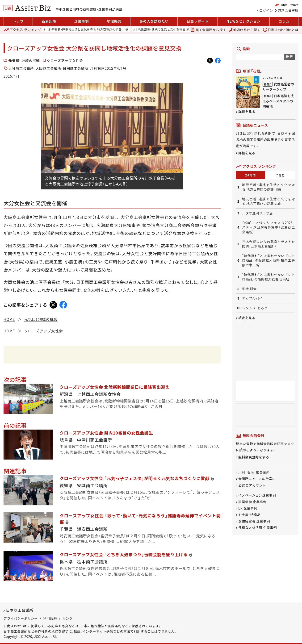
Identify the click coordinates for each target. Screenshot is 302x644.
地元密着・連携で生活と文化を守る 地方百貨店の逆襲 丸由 (178, 30)
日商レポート (198, 21)
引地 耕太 (249, 289)
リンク (67, 618)
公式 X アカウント (252, 485)
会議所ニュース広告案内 (257, 479)
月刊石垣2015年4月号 (108, 68)
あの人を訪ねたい (154, 21)
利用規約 (50, 618)
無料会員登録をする (254, 457)
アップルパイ (252, 298)
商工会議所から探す (208, 30)
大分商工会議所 (21, 68)
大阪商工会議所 (48, 68)
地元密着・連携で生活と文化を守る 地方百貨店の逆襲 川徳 (88, 30)
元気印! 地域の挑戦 (24, 61)
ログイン (266, 10)
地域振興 (114, 21)
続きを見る (247, 318)
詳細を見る (247, 112)
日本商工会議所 (20, 610)
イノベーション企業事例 (257, 495)
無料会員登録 (288, 10)
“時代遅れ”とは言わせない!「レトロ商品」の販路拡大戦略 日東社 (268, 277)
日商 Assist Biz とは (281, 30)
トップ (18, 21)
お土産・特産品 (250, 515)
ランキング (22, 30)
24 (251, 175)
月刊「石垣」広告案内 (254, 472)
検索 (290, 56)
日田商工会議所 (76, 68)
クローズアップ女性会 (65, 61)
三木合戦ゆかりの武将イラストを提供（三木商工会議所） (268, 244)
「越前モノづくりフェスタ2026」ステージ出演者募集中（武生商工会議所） (268, 227)
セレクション (243, 21)
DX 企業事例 (248, 508)
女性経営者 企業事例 (254, 521)
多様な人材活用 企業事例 (258, 528)
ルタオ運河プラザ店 (258, 213)
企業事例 (81, 21)
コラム (284, 21)
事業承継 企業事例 (252, 502)
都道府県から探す (245, 30)
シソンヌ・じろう (255, 308)
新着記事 (49, 21)
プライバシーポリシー (21, 618)
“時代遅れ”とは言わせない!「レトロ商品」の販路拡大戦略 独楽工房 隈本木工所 (268, 260)
